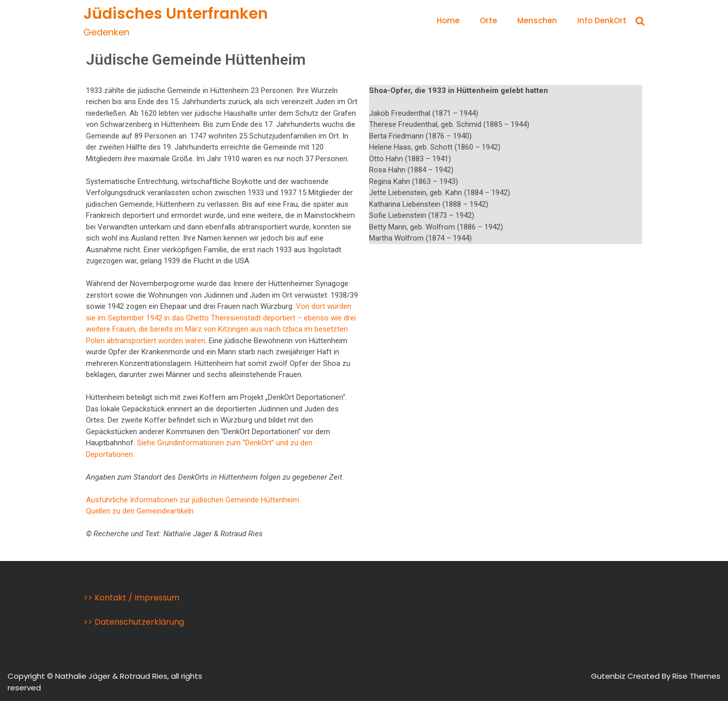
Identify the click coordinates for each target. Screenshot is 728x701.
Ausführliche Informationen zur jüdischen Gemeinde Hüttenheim (193, 500)
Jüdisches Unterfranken (176, 14)
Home (448, 20)
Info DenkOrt (602, 20)
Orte (488, 20)
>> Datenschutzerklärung (134, 622)
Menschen (537, 20)
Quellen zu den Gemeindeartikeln (140, 511)
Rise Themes (696, 676)
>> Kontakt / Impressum (131, 598)
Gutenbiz (609, 676)
